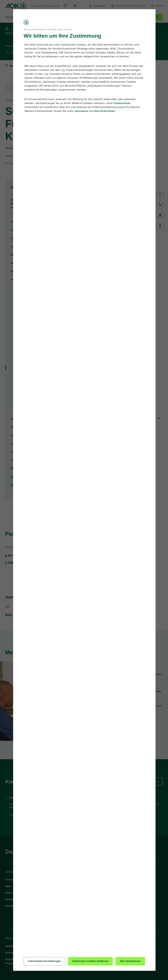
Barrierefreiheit (105, 111)
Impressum (81, 111)
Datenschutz (122, 103)
